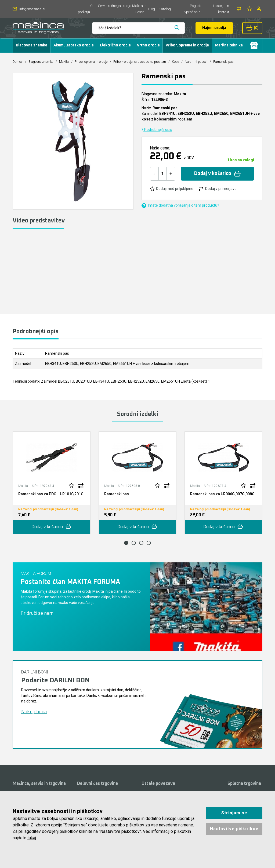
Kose (175, 62)
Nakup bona (34, 712)
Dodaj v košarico (217, 174)
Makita (64, 62)
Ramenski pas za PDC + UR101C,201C (51, 494)
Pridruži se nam (37, 613)
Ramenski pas (117, 494)
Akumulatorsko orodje (74, 45)
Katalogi (165, 9)
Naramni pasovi (196, 62)
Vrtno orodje (148, 45)
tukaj (32, 838)
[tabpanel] (52, 483)
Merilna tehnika (229, 45)
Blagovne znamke (32, 45)
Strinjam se (234, 813)
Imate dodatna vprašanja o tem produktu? (180, 205)
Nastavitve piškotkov (234, 829)
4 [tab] (149, 543)
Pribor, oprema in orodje (187, 45)
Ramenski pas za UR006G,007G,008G (222, 494)
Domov (18, 62)
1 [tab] (126, 543)
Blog (152, 9)
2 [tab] (134, 543)
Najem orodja (214, 28)
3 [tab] (141, 543)
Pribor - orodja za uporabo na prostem (140, 62)
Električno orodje (115, 45)
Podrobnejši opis (157, 130)
